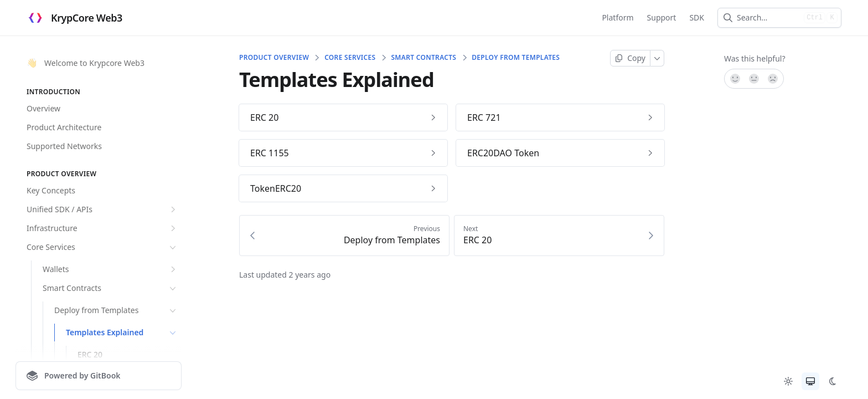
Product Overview (274, 58)
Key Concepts (51, 190)
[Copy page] (630, 58)
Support (662, 17)
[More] (657, 58)
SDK (697, 17)
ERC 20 (90, 354)
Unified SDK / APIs (102, 209)
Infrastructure (102, 228)
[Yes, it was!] (735, 79)
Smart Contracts (110, 288)
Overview (43, 108)
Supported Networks (64, 146)
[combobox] (768, 18)
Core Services (102, 247)
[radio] (788, 381)
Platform (618, 17)
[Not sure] (754, 79)
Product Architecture (64, 127)
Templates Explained (122, 332)
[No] (773, 79)
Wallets (110, 269)
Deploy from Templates (116, 310)
